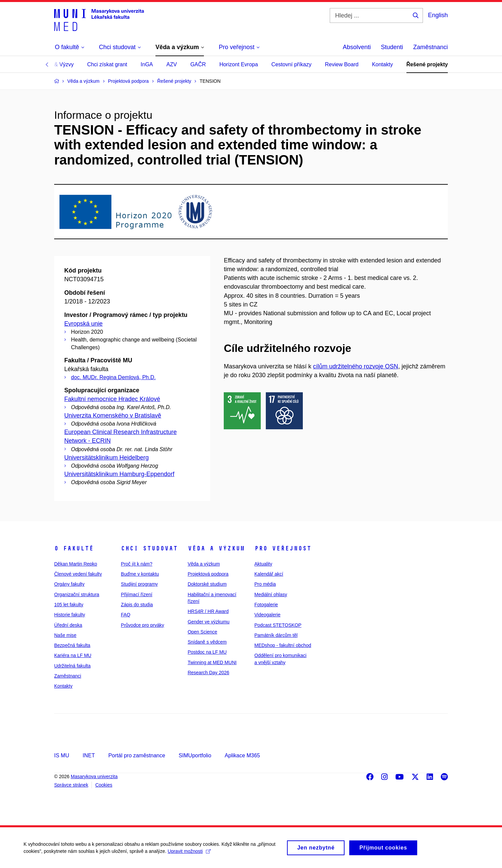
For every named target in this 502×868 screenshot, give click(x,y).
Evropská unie (83, 324)
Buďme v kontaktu (140, 574)
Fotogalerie (266, 605)
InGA (147, 64)
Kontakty (382, 64)
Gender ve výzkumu (209, 622)
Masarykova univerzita (94, 776)
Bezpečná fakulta (72, 645)
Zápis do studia (137, 605)
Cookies (104, 785)
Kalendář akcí (269, 574)
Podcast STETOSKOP (278, 625)
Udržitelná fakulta (72, 666)
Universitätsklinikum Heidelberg (106, 458)
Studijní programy (139, 584)
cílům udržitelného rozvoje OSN (355, 366)
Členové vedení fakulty (78, 574)
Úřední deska (68, 625)
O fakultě (74, 548)
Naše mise (65, 635)
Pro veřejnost (283, 548)
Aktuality (263, 564)
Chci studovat (149, 548)
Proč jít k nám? (136, 564)
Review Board (342, 64)
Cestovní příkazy (292, 64)
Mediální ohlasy (271, 594)
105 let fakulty (69, 605)
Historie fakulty (70, 615)
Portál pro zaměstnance (137, 755)
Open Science (203, 632)
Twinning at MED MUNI (212, 662)
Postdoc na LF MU (207, 652)
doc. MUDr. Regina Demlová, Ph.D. (113, 377)
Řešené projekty (427, 64)
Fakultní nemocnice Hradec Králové (112, 399)
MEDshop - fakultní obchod (283, 645)
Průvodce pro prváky (142, 625)
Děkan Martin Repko (76, 564)
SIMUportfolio (195, 755)
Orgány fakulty (69, 584)
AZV (172, 64)
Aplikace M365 (242, 755)
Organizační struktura (77, 594)
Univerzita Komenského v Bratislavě (113, 415)
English (438, 15)
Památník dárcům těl (276, 635)
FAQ (125, 615)
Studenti (392, 47)
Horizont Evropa (239, 64)
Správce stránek (71, 785)
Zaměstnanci (431, 47)
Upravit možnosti (189, 854)
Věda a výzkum (216, 548)
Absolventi (357, 47)
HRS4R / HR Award (208, 611)
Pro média (265, 584)
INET (88, 755)
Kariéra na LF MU (73, 655)
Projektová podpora (208, 574)
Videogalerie (267, 615)
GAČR (198, 64)
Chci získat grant (107, 64)
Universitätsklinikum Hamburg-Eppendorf (119, 474)
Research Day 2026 (209, 673)
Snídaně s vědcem (207, 642)
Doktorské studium (207, 584)
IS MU (62, 755)
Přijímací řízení (136, 594)
